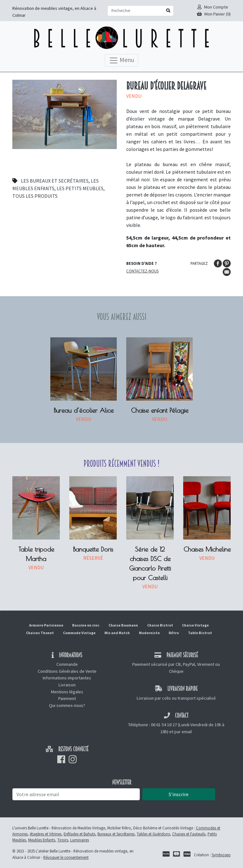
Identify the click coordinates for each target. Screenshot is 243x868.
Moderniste (149, 633)
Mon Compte (213, 7)
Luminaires (80, 840)
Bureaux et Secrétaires (116, 834)
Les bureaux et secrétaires (55, 181)
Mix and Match (117, 633)
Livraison (67, 685)
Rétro (174, 633)
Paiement (67, 698)
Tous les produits (35, 196)
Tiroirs (63, 840)
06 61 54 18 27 (164, 725)
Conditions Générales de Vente (67, 671)
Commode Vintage (79, 633)
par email (183, 732)
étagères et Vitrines (46, 834)
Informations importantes (67, 678)
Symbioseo (221, 855)
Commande (67, 664)
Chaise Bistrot (160, 625)
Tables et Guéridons (153, 834)
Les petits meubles (80, 188)
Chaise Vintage (195, 625)
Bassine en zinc (86, 625)
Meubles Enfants (42, 840)
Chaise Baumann (123, 625)
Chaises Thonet (40, 633)
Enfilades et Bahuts (79, 834)
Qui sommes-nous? (67, 705)
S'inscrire (179, 794)
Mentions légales (67, 692)
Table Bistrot (200, 633)
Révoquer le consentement (66, 857)
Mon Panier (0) (214, 14)
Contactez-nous (142, 271)
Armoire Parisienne (46, 625)
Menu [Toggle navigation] (121, 60)
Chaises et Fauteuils (189, 834)
